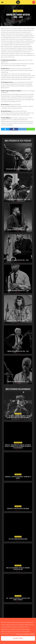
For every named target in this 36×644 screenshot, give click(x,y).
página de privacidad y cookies (25, 634)
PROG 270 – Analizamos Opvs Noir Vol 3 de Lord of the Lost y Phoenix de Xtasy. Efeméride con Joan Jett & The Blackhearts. (18, 446)
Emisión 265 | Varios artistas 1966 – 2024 (18, 382)
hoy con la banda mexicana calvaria (18, 539)
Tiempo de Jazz (19, 11)
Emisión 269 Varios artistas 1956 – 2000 (18, 260)
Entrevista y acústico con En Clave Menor (18, 508)
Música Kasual (18, 474)
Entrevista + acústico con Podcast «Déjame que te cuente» (18, 477)
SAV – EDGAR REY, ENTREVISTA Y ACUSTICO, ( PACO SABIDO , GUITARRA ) (18, 599)
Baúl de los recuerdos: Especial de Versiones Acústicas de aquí (18, 568)
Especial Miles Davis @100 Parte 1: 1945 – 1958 (18, 199)
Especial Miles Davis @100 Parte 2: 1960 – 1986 (18, 169)
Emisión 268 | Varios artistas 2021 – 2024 (18, 290)
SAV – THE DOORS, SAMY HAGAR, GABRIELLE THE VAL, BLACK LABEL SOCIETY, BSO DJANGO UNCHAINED (18, 417)
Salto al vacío (18, 414)
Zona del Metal (18, 537)
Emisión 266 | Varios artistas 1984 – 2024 (18, 351)
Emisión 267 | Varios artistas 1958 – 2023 (18, 321)
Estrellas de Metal (18, 443)
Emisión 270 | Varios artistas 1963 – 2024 (18, 230)
